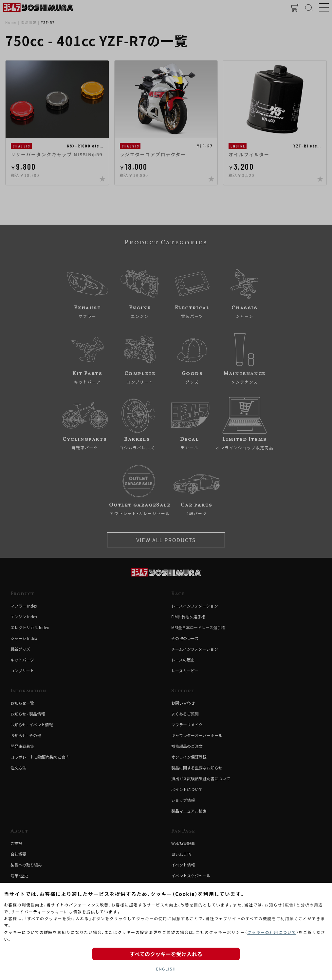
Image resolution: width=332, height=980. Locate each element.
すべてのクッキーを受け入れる (166, 954)
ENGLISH (166, 969)
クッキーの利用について (272, 932)
